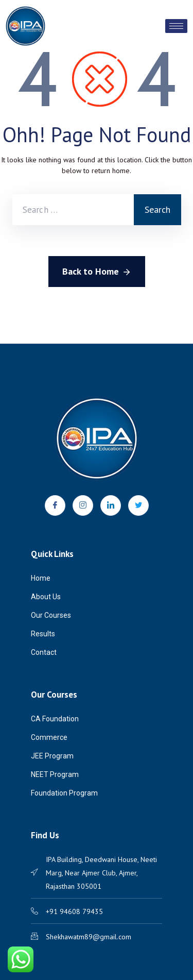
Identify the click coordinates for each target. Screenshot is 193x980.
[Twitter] (138, 505)
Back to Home (97, 272)
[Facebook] (55, 505)
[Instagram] (83, 505)
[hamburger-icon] (176, 26)
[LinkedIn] (111, 505)
